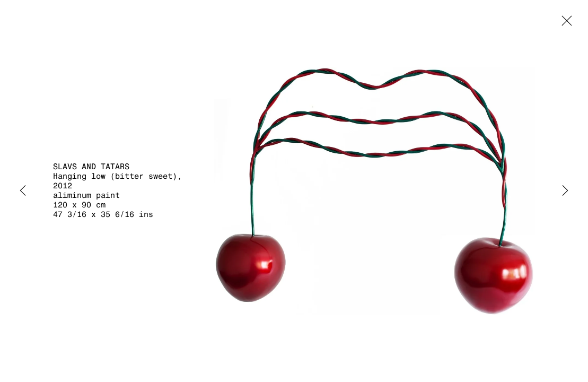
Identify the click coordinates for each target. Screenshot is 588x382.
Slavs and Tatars (91, 166)
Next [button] (565, 191)
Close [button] (564, 24)
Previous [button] (23, 191)
